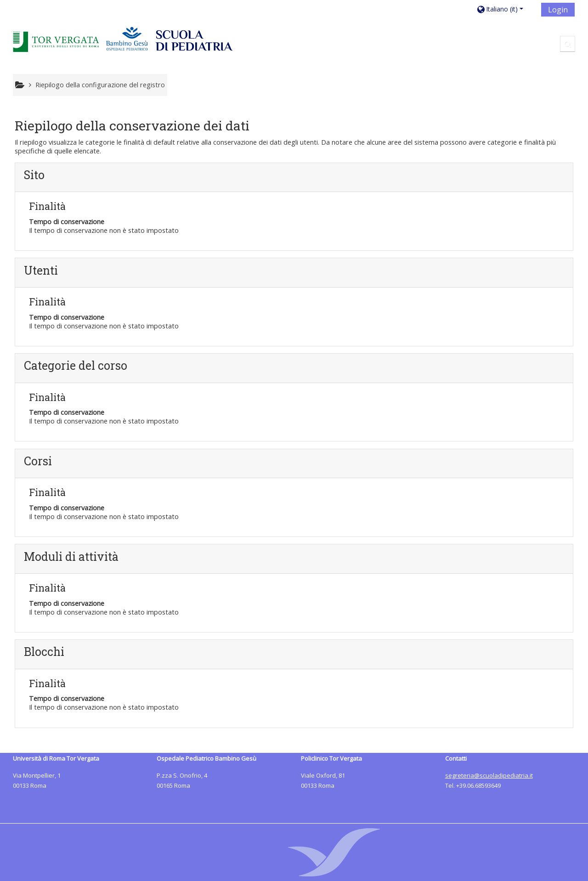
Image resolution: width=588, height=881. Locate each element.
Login (558, 10)
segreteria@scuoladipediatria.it (489, 775)
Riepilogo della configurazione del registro (100, 85)
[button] (506, 9)
